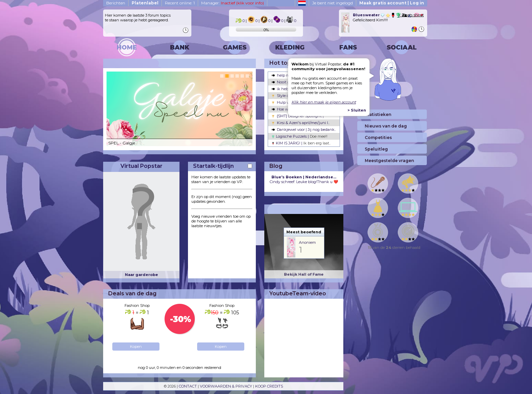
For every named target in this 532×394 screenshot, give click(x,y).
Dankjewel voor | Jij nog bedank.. (304, 130)
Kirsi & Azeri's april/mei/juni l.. (300, 123)
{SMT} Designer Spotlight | (298, 116)
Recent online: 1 (180, 3)
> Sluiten (357, 110)
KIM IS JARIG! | (301, 143)
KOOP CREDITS (269, 386)
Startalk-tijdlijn (213, 166)
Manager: (233, 3)
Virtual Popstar (141, 166)
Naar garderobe (141, 275)
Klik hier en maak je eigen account (324, 102)
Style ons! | (284, 96)
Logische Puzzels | (299, 136)
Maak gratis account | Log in (392, 3)
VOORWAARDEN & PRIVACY (226, 386)
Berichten (116, 3)
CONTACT (188, 386)
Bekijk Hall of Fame (304, 274)
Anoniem (307, 242)
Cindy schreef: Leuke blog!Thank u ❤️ (304, 179)
